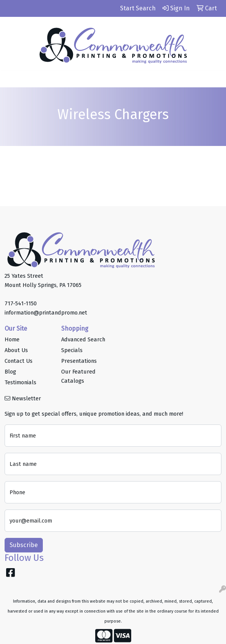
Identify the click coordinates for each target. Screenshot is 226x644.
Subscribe (24, 545)
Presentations (79, 361)
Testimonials (20, 382)
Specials (72, 350)
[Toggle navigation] (12, 79)
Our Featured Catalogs (78, 376)
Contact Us (19, 361)
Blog (10, 372)
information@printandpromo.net (46, 313)
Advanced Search (83, 339)
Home (12, 339)
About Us (16, 350)
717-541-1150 (21, 303)
